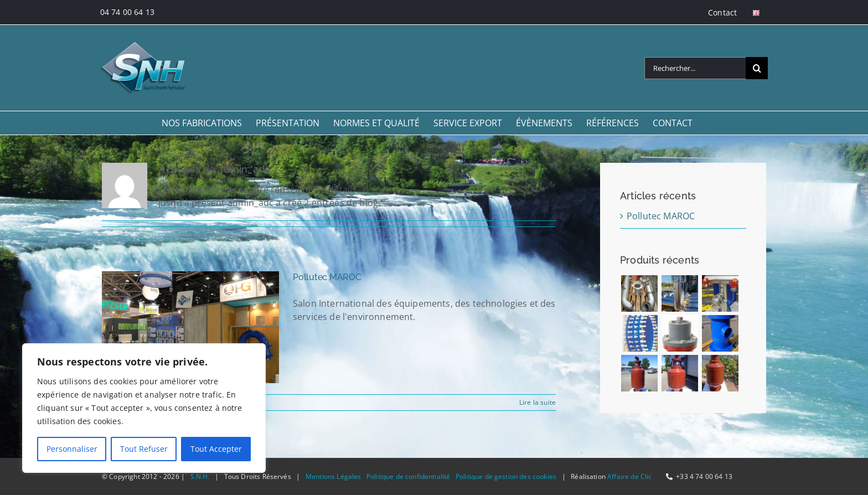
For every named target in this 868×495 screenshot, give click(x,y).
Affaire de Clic (629, 476)
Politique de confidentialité (408, 476)
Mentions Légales (334, 476)
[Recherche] (757, 68)
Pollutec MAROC (327, 277)
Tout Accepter (216, 449)
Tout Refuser (144, 449)
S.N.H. (200, 476)
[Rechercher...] (695, 68)
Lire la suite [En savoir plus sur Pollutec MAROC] (538, 402)
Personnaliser (72, 449)
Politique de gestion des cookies (506, 476)
